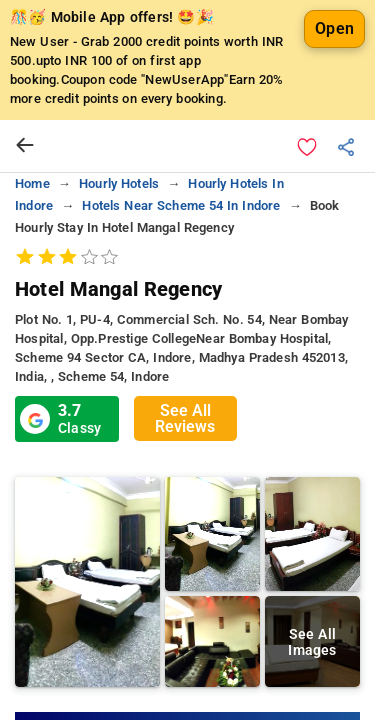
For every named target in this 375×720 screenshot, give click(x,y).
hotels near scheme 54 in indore (181, 205)
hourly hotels (119, 183)
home (32, 183)
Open (334, 28)
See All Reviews (185, 418)
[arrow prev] (25, 146)
